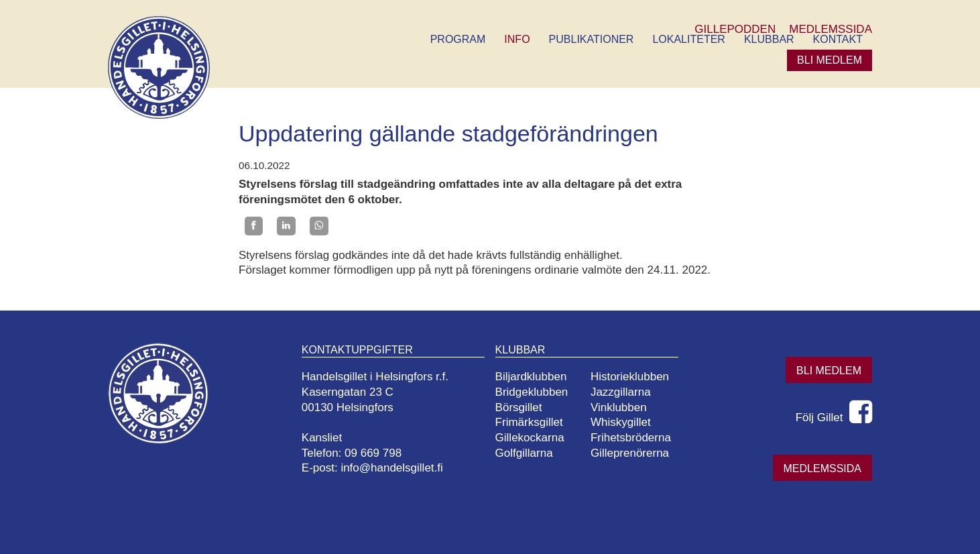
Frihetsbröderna (631, 438)
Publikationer (592, 39)
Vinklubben (619, 407)
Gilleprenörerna (630, 453)
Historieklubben (630, 377)
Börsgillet (519, 407)
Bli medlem (830, 60)
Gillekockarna (530, 438)
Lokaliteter (688, 39)
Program (458, 39)
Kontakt (838, 39)
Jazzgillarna (621, 392)
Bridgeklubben (532, 392)
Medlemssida (822, 468)
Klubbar (769, 39)
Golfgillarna (524, 453)
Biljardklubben (531, 377)
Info (517, 39)
